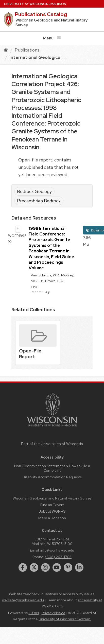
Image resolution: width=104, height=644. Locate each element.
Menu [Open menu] (52, 38)
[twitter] (34, 567)
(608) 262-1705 (58, 557)
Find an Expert (52, 505)
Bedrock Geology (34, 191)
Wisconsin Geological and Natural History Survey (52, 498)
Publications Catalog (41, 14)
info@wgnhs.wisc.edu (57, 550)
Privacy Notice (54, 613)
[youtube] (57, 567)
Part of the (52, 444)
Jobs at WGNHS (52, 511)
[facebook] (23, 567)
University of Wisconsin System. (65, 619)
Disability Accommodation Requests (52, 477)
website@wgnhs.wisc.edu (23, 600)
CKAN (34, 613)
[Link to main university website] (52, 427)
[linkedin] (79, 567)
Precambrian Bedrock (39, 201)
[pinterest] (68, 567)
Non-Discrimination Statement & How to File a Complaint (52, 468)
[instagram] (45, 567)
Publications (27, 50)
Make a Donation (52, 518)
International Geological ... (37, 57)
